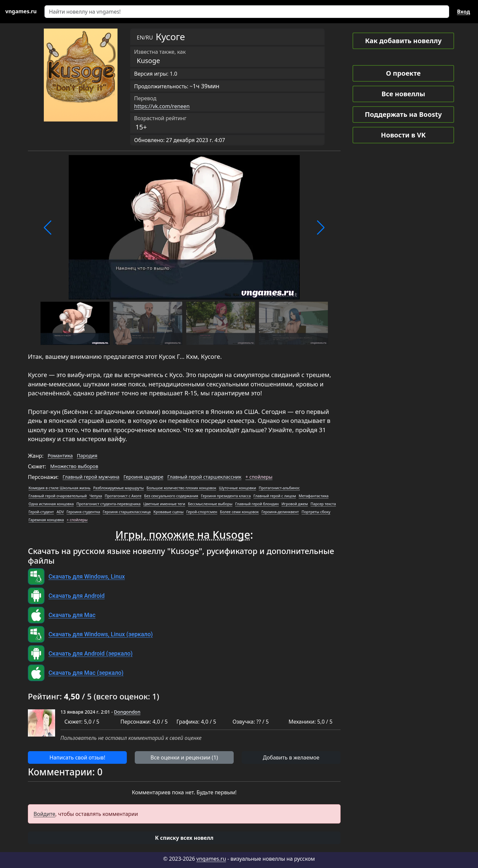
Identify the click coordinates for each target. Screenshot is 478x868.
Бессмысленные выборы (210, 504)
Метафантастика (314, 496)
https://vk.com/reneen (162, 106)
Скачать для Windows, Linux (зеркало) (101, 634)
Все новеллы (403, 94)
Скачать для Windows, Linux (87, 577)
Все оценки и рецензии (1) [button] (184, 757)
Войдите (44, 814)
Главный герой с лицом (275, 496)
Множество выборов (74, 466)
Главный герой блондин (257, 504)
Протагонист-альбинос (279, 488)
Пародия (87, 456)
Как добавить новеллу (403, 41)
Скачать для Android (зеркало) (90, 654)
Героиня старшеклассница (127, 512)
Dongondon (127, 712)
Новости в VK (403, 135)
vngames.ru (211, 859)
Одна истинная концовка (51, 504)
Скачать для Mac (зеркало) (86, 673)
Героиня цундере (143, 477)
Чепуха (96, 496)
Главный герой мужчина (91, 477)
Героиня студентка (83, 512)
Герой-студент (41, 512)
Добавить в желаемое (291, 757)
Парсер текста (323, 504)
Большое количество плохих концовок (182, 488)
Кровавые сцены (168, 512)
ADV (60, 512)
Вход (464, 12)
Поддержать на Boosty (403, 114)
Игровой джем (295, 504)
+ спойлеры (259, 477)
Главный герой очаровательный (58, 496)
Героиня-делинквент (280, 512)
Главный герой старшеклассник (204, 477)
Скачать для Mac (72, 615)
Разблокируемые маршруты (119, 488)
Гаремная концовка (46, 520)
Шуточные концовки (238, 488)
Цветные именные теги (164, 504)
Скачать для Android (77, 596)
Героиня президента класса (226, 496)
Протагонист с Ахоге (123, 496)
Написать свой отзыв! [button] (77, 757)
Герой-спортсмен (202, 512)
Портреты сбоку (316, 512)
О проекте (403, 73)
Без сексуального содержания (171, 496)
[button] (48, 228)
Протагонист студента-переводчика (108, 504)
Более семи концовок (239, 512)
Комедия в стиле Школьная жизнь (60, 488)
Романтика (60, 456)
